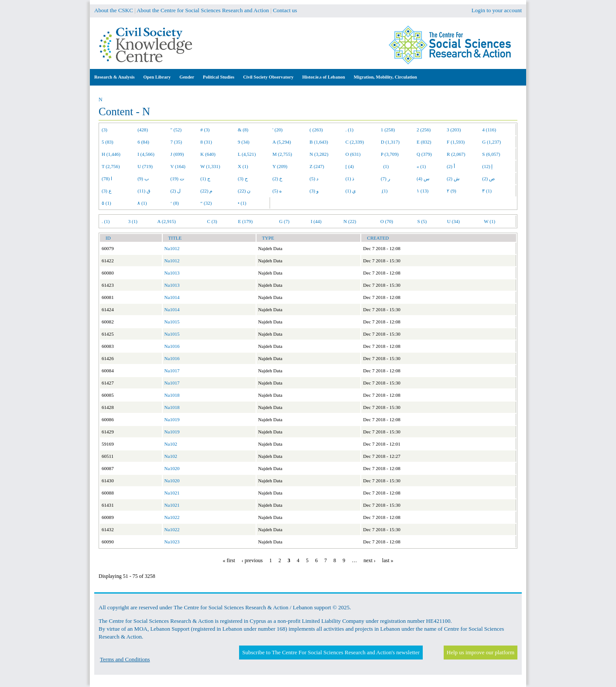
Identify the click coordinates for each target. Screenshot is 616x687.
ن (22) (244, 191)
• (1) (242, 203)
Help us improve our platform (481, 652)
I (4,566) (146, 154)
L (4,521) (247, 154)
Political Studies (219, 77)
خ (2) (278, 179)
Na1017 (172, 371)
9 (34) (244, 142)
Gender (187, 77)
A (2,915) (167, 221)
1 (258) (388, 130)
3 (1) (133, 221)
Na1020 (172, 468)
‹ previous (252, 560)
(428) (143, 130)
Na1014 (172, 297)
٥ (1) (106, 203)
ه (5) (277, 191)
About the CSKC (114, 10)
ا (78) (107, 179)
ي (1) (351, 191)
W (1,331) (210, 166)
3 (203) (454, 130)
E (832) (424, 142)
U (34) (453, 221)
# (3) (205, 130)
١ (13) (423, 191)
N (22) (350, 221)
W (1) (489, 221)
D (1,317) (390, 142)
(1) (385, 166)
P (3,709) (390, 154)
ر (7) (385, 179)
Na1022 (172, 517)
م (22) (206, 191)
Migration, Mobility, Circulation (385, 77)
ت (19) (177, 179)
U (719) (145, 166)
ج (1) (205, 179)
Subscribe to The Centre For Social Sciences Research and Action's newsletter (331, 652)
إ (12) (487, 166)
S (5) (422, 221)
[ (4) (350, 166)
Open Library (157, 77)
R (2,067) (456, 154)
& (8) (243, 130)
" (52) (176, 130)
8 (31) (206, 142)
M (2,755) (282, 154)
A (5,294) (282, 142)
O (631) (353, 154)
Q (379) (424, 154)
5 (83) (108, 142)
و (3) (314, 191)
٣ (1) (487, 191)
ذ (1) (350, 179)
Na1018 (172, 395)
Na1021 (172, 493)
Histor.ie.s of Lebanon (324, 77)
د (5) (314, 179)
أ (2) (451, 166)
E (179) (246, 221)
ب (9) (143, 179)
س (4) (423, 179)
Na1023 (172, 542)
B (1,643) (319, 142)
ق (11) (144, 191)
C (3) (212, 221)
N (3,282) (319, 154)
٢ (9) (452, 191)
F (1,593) (456, 142)
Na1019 (172, 419)
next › (370, 560)
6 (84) (143, 142)
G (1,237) (491, 142)
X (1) (243, 166)
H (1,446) (111, 154)
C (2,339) (355, 142)
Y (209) (280, 166)
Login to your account (497, 10)
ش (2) (453, 179)
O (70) (387, 221)
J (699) (177, 154)
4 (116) (489, 130)
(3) (104, 130)
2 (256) (424, 130)
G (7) (284, 221)
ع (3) (107, 191)
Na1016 (172, 346)
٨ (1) (142, 203)
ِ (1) (384, 191)
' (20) (278, 130)
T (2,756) (111, 166)
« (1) (421, 166)
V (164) (178, 166)
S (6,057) (491, 154)
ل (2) (176, 191)
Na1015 (172, 322)
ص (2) (488, 179)
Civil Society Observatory (268, 77)
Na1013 (172, 273)
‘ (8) (175, 203)
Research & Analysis (115, 77)
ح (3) (243, 179)
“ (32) (206, 203)
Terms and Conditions (125, 659)
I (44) (316, 221)
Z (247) (317, 166)
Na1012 (172, 248)
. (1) (349, 130)
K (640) (208, 154)
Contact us (285, 10)
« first (229, 560)
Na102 (171, 444)
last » (388, 560)
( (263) (316, 130)
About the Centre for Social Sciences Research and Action (203, 10)
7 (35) (176, 142)
